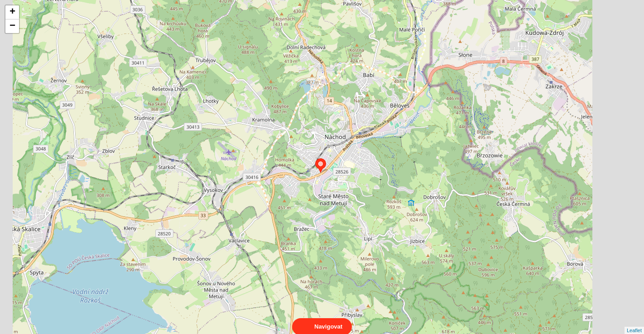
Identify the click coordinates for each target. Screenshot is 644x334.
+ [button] (12, 12)
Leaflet (634, 322)
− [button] (12, 26)
